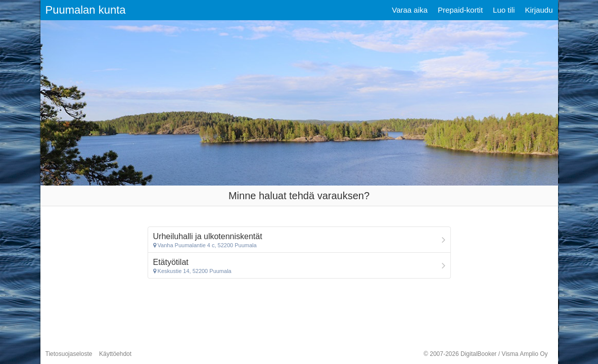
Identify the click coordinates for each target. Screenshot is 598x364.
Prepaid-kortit (460, 10)
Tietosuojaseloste (69, 354)
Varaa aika (410, 10)
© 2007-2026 (486, 354)
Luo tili (504, 10)
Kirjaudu (539, 10)
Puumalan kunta (86, 10)
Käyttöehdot (115, 354)
